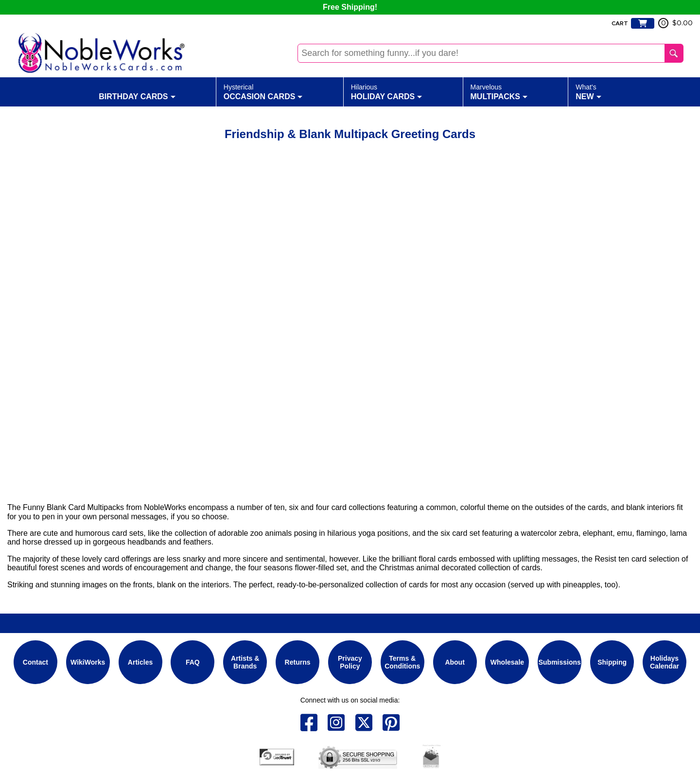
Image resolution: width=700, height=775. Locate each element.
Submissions (560, 662)
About (455, 662)
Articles (140, 662)
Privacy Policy (350, 662)
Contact (35, 662)
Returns (298, 662)
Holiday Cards (387, 91)
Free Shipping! (350, 7)
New (588, 91)
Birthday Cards (137, 91)
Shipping (612, 662)
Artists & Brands (245, 662)
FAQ (193, 662)
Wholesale (507, 662)
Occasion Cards (263, 91)
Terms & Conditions (402, 662)
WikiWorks (88, 662)
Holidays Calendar (665, 662)
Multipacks (499, 91)
